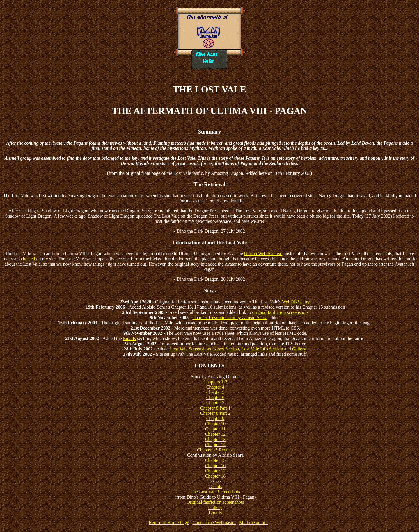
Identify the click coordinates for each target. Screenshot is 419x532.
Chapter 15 (215, 460)
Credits (215, 486)
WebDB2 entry (296, 302)
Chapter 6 (215, 397)
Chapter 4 (215, 387)
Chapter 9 (215, 418)
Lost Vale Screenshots (190, 349)
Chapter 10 (215, 424)
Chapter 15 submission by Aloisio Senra (230, 317)
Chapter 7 (215, 403)
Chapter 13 (215, 439)
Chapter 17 (215, 471)
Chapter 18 (215, 476)
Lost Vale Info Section (262, 349)
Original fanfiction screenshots (215, 502)
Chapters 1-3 (215, 382)
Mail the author (254, 523)
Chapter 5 (215, 392)
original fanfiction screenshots (280, 312)
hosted (29, 259)
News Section (226, 349)
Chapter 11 (215, 429)
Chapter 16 (215, 466)
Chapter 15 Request (215, 450)
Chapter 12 (215, 434)
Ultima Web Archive (263, 253)
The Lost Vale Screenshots (215, 492)
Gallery (299, 349)
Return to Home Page (169, 523)
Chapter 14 (215, 445)
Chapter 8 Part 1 (215, 408)
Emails (129, 338)
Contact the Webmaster (214, 523)
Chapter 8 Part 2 (215, 413)
